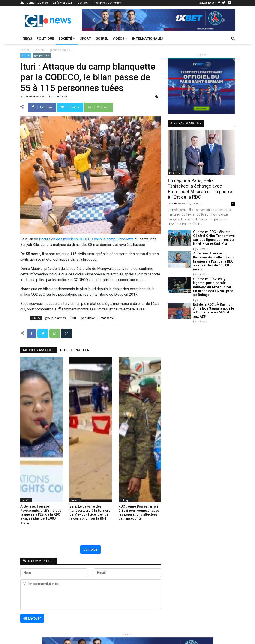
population (88, 318)
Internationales (148, 38)
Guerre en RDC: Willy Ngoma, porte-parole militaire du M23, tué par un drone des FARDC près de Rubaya (213, 287)
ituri (73, 318)
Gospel (102, 38)
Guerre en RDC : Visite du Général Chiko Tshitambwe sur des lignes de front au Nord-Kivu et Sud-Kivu (214, 238)
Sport (85, 38)
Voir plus (90, 549)
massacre (107, 318)
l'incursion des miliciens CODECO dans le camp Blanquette (86, 239)
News (27, 38)
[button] (94, 20)
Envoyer (32, 618)
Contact (83, 3)
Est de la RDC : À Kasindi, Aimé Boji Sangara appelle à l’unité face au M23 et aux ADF (214, 310)
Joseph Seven (177, 203)
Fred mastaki (35, 96)
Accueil (25, 50)
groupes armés (60, 50)
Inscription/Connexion (107, 3)
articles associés (39, 350)
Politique (45, 38)
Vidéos (120, 38)
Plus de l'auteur (75, 350)
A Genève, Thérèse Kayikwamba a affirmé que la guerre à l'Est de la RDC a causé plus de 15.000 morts (214, 261)
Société (67, 38)
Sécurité (40, 50)
